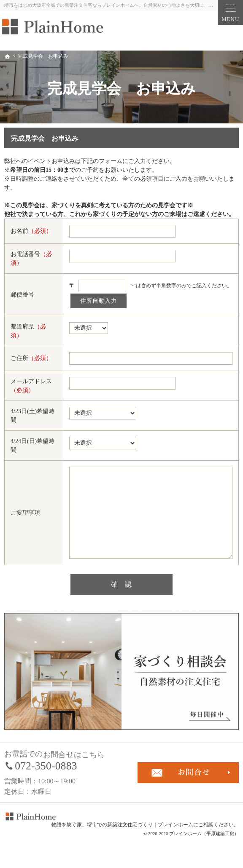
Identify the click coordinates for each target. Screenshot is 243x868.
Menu (230, 13)
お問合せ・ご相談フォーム (188, 772)
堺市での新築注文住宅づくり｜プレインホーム (140, 825)
